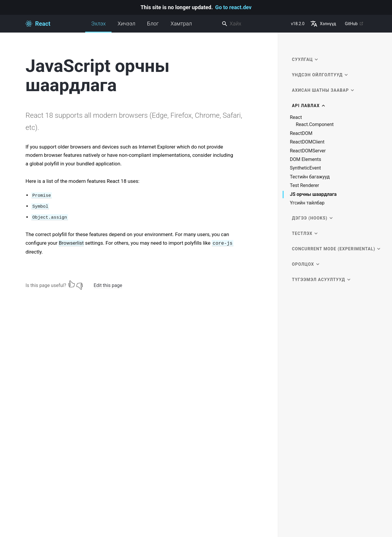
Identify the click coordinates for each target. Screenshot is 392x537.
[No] (80, 284)
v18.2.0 (298, 24)
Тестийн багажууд (310, 177)
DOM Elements (306, 159)
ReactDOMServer (308, 151)
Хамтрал (181, 24)
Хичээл (126, 24)
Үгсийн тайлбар (307, 203)
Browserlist (71, 243)
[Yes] (72, 284)
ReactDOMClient (307, 142)
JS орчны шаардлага (313, 195)
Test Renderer (305, 186)
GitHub (354, 24)
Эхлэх (98, 26)
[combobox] (254, 24)
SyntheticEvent (305, 168)
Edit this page (108, 285)
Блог (153, 24)
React (296, 117)
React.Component (315, 125)
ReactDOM (301, 133)
